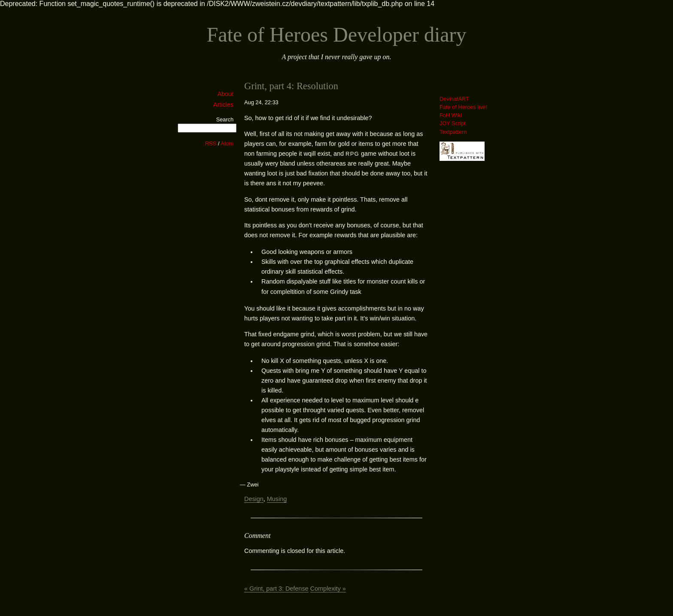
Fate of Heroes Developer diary (336, 35)
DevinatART (454, 99)
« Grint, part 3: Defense (276, 589)
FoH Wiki (451, 115)
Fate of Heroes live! (463, 107)
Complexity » (328, 589)
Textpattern (453, 132)
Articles (223, 105)
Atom (227, 143)
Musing (277, 499)
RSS (211, 143)
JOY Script (453, 123)
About (225, 94)
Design (254, 499)
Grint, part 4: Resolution (291, 86)
